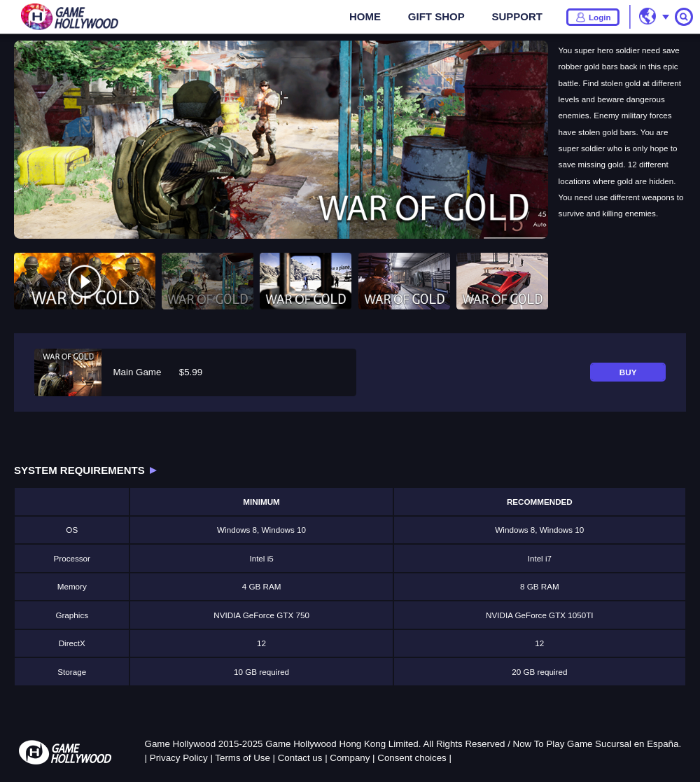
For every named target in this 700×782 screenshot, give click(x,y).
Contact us (300, 758)
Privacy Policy (179, 758)
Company (350, 758)
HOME (365, 16)
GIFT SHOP (436, 16)
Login (600, 17)
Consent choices (412, 758)
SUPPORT (517, 16)
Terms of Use (243, 758)
